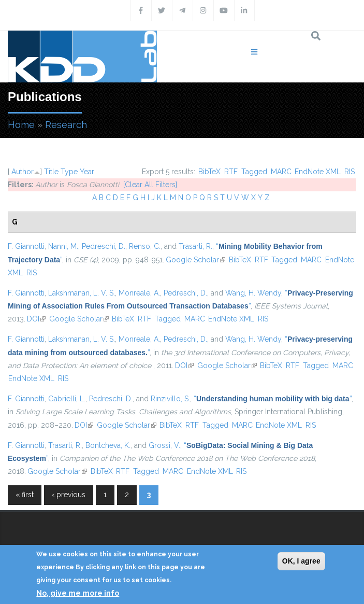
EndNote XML (318, 172)
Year (87, 172)
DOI (36, 319)
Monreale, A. (139, 293)
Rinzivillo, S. (170, 399)
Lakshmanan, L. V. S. (82, 293)
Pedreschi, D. (104, 246)
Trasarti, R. (195, 246)
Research (66, 125)
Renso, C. (145, 246)
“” (273, 399)
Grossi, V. (164, 445)
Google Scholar (195, 260)
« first (25, 495)
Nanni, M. (63, 246)
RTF (231, 172)
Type (69, 172)
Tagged (254, 172)
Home (21, 125)
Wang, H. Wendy (253, 293)
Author (23, 172)
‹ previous (69, 495)
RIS (350, 172)
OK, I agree (301, 561)
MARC (281, 172)
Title (51, 172)
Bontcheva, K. (108, 445)
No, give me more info (78, 593)
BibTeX (209, 172)
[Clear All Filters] (150, 185)
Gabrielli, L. (67, 399)
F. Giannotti (26, 246)
